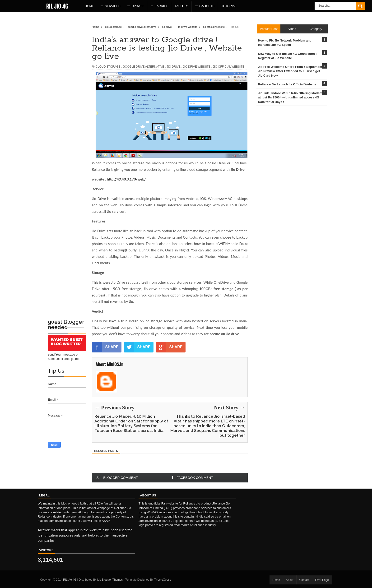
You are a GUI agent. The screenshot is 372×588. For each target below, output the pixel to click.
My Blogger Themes (110, 580)
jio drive (174, 67)
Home (89, 6)
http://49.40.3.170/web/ (126, 179)
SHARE (105, 347)
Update (136, 6)
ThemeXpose (163, 580)
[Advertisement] (67, 92)
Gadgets (205, 6)
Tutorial (229, 6)
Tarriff (159, 6)
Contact (304, 580)
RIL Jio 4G (57, 6)
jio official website (229, 67)
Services (111, 6)
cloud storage (108, 67)
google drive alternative (143, 67)
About (290, 580)
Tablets (181, 6)
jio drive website (197, 67)
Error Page (322, 580)
